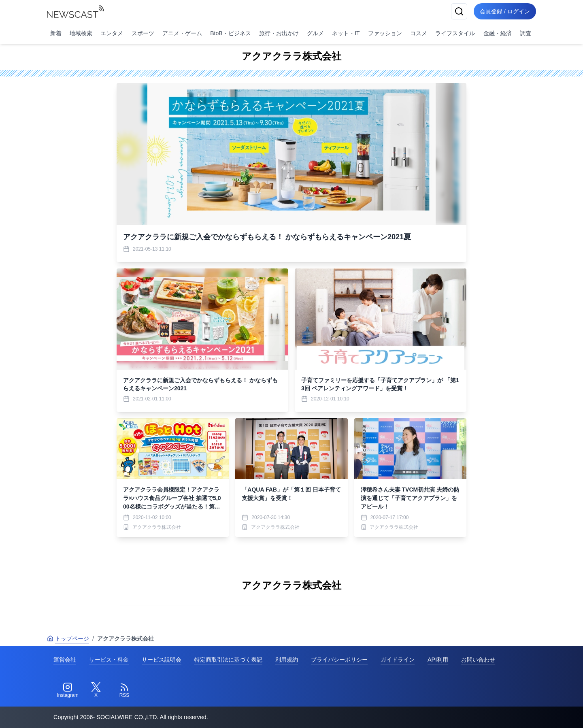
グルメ (315, 33)
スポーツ (143, 33)
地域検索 (81, 33)
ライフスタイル (455, 33)
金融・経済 (498, 33)
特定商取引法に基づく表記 (228, 660)
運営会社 (65, 660)
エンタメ (112, 33)
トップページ (68, 639)
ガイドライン (398, 660)
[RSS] (124, 690)
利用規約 (287, 660)
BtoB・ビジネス (230, 33)
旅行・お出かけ (279, 33)
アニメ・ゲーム (182, 33)
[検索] (458, 11)
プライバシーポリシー (339, 660)
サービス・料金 (109, 660)
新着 (56, 33)
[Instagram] (68, 690)
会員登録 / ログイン (504, 11)
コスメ (419, 33)
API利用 (438, 660)
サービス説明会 (162, 660)
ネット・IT (346, 33)
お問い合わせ (478, 660)
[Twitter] (96, 690)
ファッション (385, 33)
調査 (526, 33)
